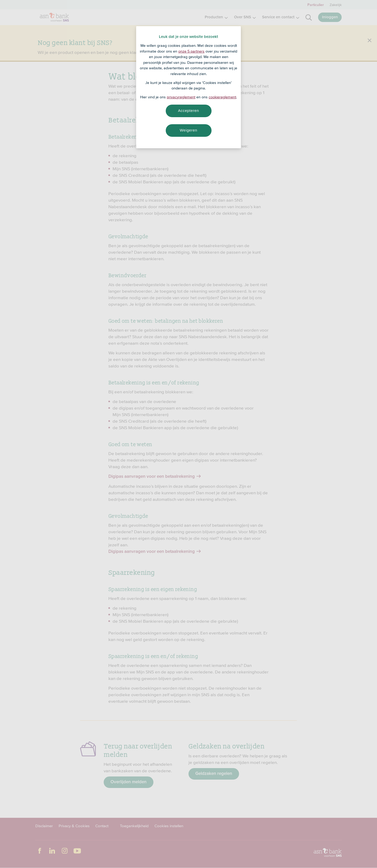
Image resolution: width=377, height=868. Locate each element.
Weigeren (188, 130)
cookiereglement (222, 97)
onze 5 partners (191, 51)
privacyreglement (181, 97)
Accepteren (188, 111)
